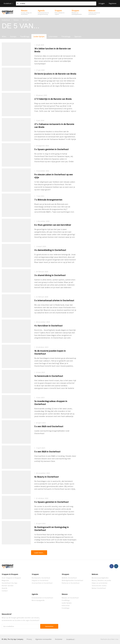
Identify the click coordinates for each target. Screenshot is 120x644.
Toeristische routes (99, 586)
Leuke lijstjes (39, 36)
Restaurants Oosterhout (41, 578)
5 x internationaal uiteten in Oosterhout (54, 300)
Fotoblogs (66, 36)
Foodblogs (25, 36)
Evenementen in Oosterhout (42, 598)
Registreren (113, 3)
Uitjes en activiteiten (100, 583)
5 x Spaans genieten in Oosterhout (52, 149)
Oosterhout (8, 3)
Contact (5, 591)
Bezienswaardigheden (100, 578)
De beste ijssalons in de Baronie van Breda (55, 74)
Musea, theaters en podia (101, 580)
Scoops (13, 36)
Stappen (35, 574)
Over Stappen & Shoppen (11, 578)
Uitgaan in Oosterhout (40, 580)
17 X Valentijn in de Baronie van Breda (53, 99)
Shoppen (65, 574)
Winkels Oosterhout (69, 578)
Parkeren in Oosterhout (71, 583)
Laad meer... (39, 553)
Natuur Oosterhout (99, 588)
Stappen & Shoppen (10, 574)
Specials (78, 36)
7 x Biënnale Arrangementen (48, 200)
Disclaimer (59, 639)
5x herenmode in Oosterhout (49, 376)
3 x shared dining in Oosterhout (50, 275)
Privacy (29, 639)
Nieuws (65, 594)
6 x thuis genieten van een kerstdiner (53, 225)
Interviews (53, 36)
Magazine (5, 580)
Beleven (95, 574)
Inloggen (102, 3)
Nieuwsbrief (7, 614)
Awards (5, 588)
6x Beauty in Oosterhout (47, 477)
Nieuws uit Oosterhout (70, 598)
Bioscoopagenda (38, 600)
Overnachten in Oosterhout (42, 583)
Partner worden (8, 586)
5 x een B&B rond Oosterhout (49, 426)
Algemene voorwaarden (44, 639)
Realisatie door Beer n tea (109, 639)
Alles (4, 36)
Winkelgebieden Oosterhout (72, 580)
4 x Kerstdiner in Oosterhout (48, 326)
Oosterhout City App (9, 583)
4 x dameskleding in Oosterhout (50, 250)
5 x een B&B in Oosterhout (47, 451)
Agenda (35, 594)
